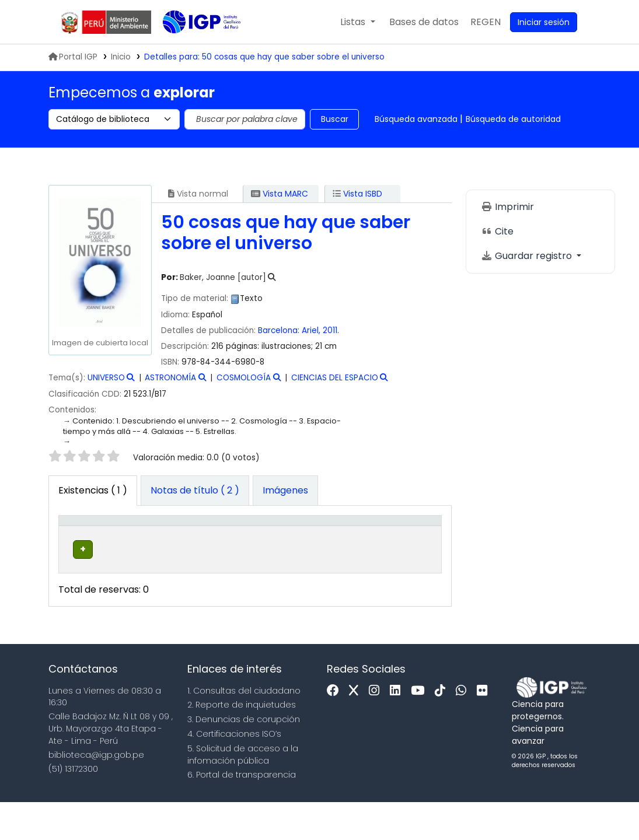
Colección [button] (205, 551)
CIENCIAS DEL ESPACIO (335, 378)
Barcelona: (280, 330)
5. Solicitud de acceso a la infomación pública (243, 792)
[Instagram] (377, 729)
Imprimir (507, 207)
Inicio (121, 57)
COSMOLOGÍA (244, 378)
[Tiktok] (443, 729)
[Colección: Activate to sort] (212, 539)
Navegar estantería (275, 593)
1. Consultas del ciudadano (244, 729)
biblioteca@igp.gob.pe (96, 793)
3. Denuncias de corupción (244, 758)
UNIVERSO (106, 378)
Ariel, (312, 330)
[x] (357, 729)
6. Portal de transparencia (242, 813)
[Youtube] (420, 729)
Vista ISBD (357, 194)
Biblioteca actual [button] (134, 545)
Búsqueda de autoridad (513, 119)
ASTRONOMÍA (170, 378)
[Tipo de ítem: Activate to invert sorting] (82, 539)
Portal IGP (73, 57)
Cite (497, 231)
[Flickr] (485, 729)
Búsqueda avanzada (416, 119)
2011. (331, 330)
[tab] (195, 491)
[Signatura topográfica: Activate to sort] (290, 539)
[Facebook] (336, 729)
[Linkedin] (398, 729)
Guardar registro (528, 256)
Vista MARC (280, 194)
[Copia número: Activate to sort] (362, 539)
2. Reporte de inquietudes (242, 743)
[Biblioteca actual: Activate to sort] (141, 539)
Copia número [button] (354, 545)
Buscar (335, 119)
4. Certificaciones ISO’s (234, 772)
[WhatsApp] (464, 729)
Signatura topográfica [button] (281, 545)
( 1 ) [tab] (93, 490)
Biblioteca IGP (192, 45)
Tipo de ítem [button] (74, 539)
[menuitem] (486, 22)
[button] (357, 22)
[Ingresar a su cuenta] (544, 22)
